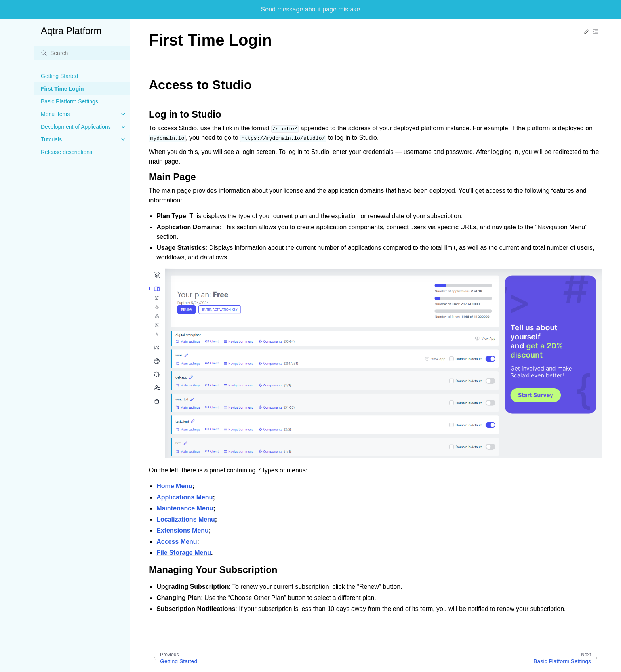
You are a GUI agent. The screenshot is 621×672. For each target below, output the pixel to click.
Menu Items (55, 114)
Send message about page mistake (311, 9)
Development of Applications (76, 127)
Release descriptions (67, 152)
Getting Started (59, 76)
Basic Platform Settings (70, 101)
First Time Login (62, 89)
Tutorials (51, 139)
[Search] (82, 53)
